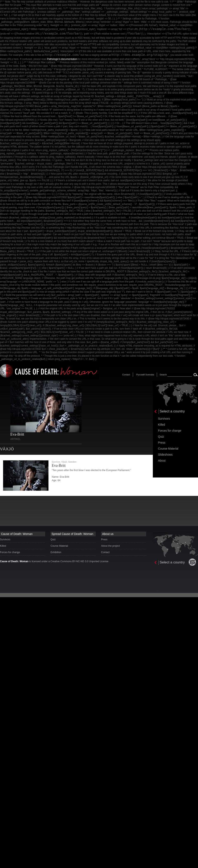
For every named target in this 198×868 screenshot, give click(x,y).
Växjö (64, 462)
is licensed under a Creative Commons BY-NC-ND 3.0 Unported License (54, 561)
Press (162, 443)
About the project (110, 546)
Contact (126, 375)
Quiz (161, 437)
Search (163, 375)
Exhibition (56, 552)
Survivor (56, 462)
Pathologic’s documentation (62, 59)
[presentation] (175, 398)
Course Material (168, 449)
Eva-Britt (17, 434)
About (162, 461)
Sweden (72, 462)
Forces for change (170, 431)
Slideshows (165, 455)
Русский (141, 375)
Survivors (164, 419)
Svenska (150, 375)
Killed (161, 425)
